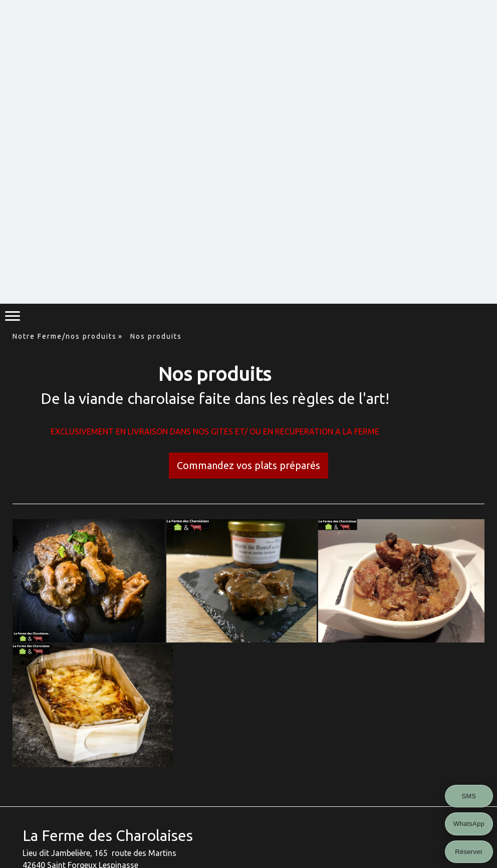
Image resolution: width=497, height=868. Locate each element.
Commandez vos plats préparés (248, 465)
